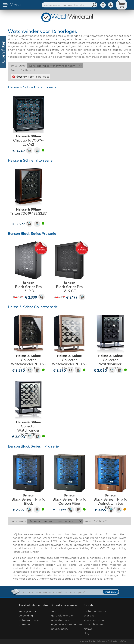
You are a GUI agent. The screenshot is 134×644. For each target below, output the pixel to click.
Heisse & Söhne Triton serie (30, 160)
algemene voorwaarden (67, 624)
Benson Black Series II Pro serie (33, 446)
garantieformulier (63, 615)
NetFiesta (113, 641)
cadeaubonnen (93, 624)
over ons (89, 615)
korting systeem (29, 611)
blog (86, 633)
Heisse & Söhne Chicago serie (32, 87)
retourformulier (61, 620)
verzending (26, 615)
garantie (24, 624)
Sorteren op (18, 65)
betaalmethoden (30, 620)
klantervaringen (94, 620)
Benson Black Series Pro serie (32, 234)
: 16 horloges (33, 77)
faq (53, 611)
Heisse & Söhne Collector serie (33, 307)
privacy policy (60, 629)
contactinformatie (95, 611)
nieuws (88, 629)
